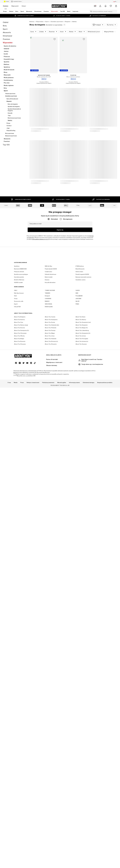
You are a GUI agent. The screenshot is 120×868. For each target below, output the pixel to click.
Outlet (6, 2)
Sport (47, 22)
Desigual (47, 703)
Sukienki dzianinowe (51, 681)
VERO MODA (48, 711)
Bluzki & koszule (80, 676)
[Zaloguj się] (100, 6)
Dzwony (47, 687)
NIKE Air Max (48, 673)
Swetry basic (79, 678)
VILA (15, 703)
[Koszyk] (116, 6)
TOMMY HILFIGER (50, 697)
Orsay (16, 705)
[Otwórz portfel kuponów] (95, 6)
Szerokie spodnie (19, 684)
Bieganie (68, 22)
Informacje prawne (74, 752)
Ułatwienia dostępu (89, 752)
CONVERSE (48, 705)
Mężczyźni (15, 6)
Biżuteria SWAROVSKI (20, 676)
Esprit (16, 711)
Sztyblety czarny (81, 687)
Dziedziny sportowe (57, 22)
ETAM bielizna (80, 673)
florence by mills (19, 708)
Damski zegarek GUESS (82, 681)
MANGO (47, 708)
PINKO (77, 711)
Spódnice (17, 673)
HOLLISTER (17, 714)
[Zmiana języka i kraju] (115, 2)
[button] (98, 25)
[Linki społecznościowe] (16, 732)
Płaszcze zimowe (19, 678)
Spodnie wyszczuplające (21, 681)
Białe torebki (49, 684)
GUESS (78, 697)
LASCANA (78, 705)
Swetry (74, 22)
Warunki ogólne (62, 752)
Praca (22, 752)
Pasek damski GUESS (51, 676)
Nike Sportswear (19, 700)
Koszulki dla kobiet (50, 689)
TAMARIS (47, 700)
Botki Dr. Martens (19, 687)
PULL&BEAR (79, 703)
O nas (9, 752)
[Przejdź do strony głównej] (59, 6)
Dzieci (24, 6)
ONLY (16, 697)
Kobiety (6, 6)
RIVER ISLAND (49, 714)
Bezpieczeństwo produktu (105, 752)
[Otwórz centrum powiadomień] (106, 6)
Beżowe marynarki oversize (83, 684)
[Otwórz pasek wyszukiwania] (91, 11)
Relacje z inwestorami (33, 752)
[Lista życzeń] (111, 6)
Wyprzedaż (40, 22)
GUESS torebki (18, 689)
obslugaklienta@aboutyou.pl (40, 656)
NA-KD (77, 708)
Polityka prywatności (48, 752)
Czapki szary (48, 678)
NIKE (77, 700)
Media (16, 752)
